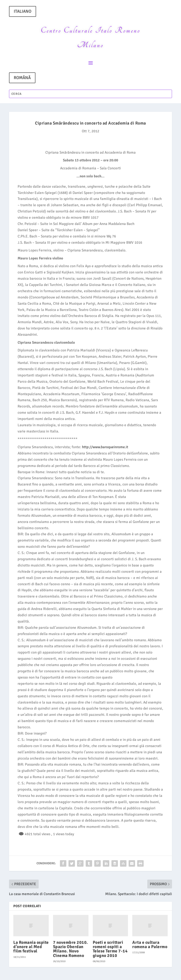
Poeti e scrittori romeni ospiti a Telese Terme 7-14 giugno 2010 (110, 949)
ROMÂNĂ (22, 78)
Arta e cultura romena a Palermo (150, 945)
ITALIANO (23, 11)
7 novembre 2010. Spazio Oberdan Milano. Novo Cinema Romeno (71, 949)
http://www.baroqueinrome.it (105, 447)
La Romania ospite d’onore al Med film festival (31, 947)
